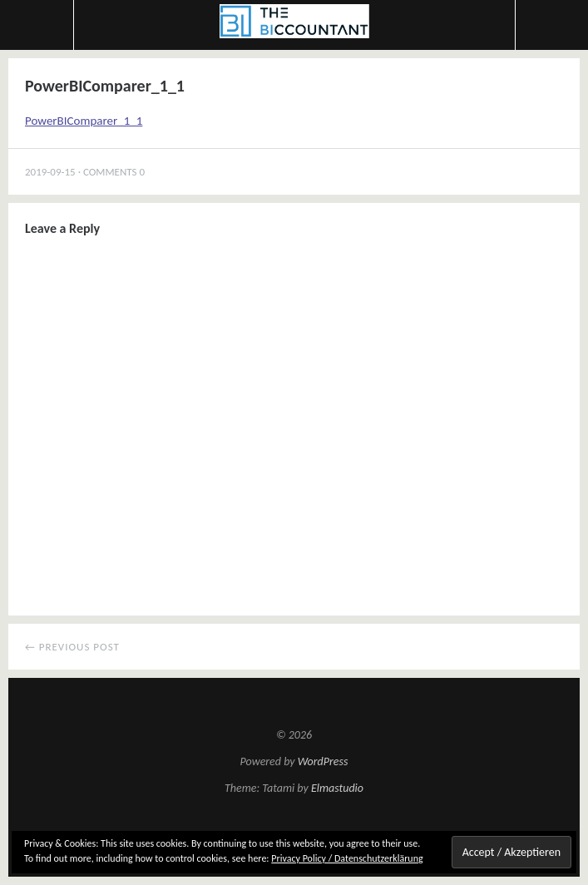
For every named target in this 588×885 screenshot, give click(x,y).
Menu (37, 25)
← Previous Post (72, 647)
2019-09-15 (50, 172)
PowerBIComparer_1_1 (84, 121)
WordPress (323, 761)
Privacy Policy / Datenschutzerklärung (347, 858)
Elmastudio (337, 788)
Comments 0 (114, 172)
